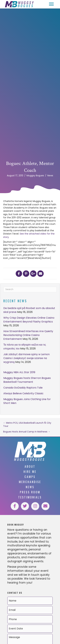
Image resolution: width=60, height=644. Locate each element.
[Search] (30, 289)
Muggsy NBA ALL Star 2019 (19, 372)
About (30, 466)
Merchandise (30, 482)
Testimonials (30, 497)
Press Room (30, 492)
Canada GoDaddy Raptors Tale (23, 388)
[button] (51, 4)
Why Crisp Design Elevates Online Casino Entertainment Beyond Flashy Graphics (29, 320)
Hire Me (30, 472)
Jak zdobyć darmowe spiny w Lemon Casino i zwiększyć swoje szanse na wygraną (26, 358)
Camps (30, 477)
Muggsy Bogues (35, 176)
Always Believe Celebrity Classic (23, 393)
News (50, 176)
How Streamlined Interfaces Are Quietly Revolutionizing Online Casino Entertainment (28, 335)
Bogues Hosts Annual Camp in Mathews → (27, 432)
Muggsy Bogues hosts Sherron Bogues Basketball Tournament (27, 380)
